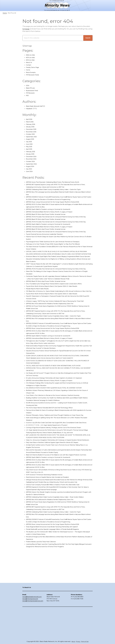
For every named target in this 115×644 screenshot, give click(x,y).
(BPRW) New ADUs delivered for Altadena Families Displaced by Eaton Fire (55, 331)
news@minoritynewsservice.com (33, 631)
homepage (27, 29)
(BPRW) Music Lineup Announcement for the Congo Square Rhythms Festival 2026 (59, 207)
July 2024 (30, 169)
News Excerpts (32, 72)
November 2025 (32, 132)
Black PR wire (31, 88)
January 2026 (31, 127)
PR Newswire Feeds (34, 75)
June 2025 (30, 144)
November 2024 (32, 159)
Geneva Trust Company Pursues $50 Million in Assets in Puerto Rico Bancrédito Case (59, 537)
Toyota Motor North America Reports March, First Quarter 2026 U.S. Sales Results (57, 308)
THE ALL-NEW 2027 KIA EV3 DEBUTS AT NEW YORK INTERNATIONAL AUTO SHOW (58, 398)
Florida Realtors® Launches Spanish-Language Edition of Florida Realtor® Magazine (59, 589)
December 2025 (32, 129)
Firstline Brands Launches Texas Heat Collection (45, 601)
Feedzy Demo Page (34, 67)
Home (29, 70)
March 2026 (31, 122)
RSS (27, 95)
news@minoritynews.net (30, 629)
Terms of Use (86, 642)
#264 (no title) (31, 55)
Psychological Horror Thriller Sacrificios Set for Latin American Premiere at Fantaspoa (59, 254)
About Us (30, 62)
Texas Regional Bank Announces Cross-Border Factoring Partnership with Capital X (58, 586)
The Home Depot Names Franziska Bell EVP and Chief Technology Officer (55, 442)
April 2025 (30, 149)
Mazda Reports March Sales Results (40, 311)
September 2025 (33, 137)
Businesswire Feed (33, 90)
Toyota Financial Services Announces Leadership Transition (49, 247)
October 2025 (31, 134)
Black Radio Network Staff (36, 106)
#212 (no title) (31, 60)
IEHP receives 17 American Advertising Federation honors (48, 524)
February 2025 (32, 152)
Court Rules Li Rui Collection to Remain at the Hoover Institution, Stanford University (59, 430)
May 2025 (30, 147)
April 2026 (30, 119)
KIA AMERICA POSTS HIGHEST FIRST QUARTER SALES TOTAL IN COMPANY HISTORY (58, 423)
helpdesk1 (30, 109)
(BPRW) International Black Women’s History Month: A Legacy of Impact (54, 217)
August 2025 (31, 139)
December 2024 (32, 156)
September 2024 (33, 164)
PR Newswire (31, 93)
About (72, 642)
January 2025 (31, 154)
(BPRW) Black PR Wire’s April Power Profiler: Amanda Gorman (50, 219)
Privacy (78, 642)
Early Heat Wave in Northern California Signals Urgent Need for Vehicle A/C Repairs (58, 490)
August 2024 (31, 166)
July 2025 (30, 142)
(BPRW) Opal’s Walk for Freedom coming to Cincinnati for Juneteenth (53, 214)
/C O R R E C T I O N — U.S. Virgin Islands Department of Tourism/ (51, 465)
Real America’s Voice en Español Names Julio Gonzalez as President (52, 527)
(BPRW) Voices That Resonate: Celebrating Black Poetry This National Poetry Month (59, 182)
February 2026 (32, 124)
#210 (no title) (31, 57)
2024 (28, 85)
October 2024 (31, 161)
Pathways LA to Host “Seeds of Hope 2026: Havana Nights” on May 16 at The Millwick (58, 256)
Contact (29, 65)
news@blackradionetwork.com (32, 626)
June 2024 (30, 171)
